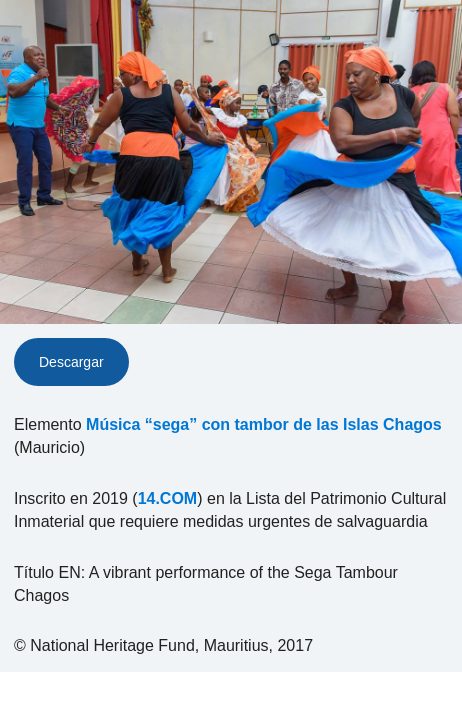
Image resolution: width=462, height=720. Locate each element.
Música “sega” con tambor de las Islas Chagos (264, 424)
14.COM (168, 498)
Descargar (71, 362)
